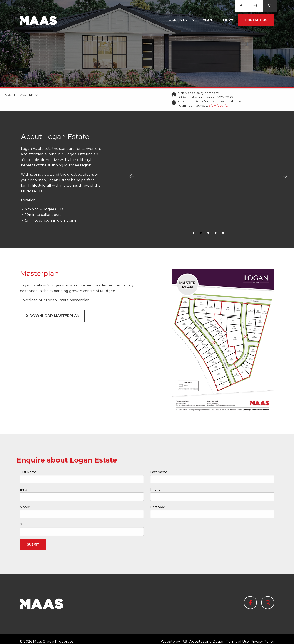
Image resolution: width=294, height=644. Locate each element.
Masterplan (29, 95)
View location (219, 105)
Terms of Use (237, 636)
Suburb (25, 519)
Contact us (256, 20)
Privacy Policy (262, 636)
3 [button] (208, 233)
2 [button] (201, 233)
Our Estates (181, 20)
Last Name (159, 466)
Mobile (25, 501)
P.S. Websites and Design (203, 636)
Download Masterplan (52, 310)
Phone (155, 484)
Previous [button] (132, 176)
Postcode (158, 501)
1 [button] (194, 233)
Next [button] (285, 176)
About (209, 20)
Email (24, 484)
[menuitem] (182, 20)
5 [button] (223, 233)
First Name (28, 466)
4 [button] (216, 233)
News (229, 20)
